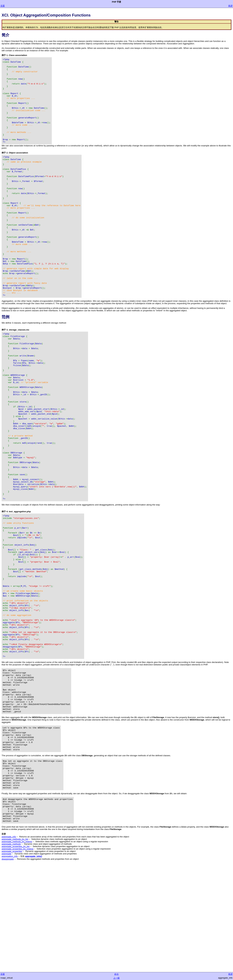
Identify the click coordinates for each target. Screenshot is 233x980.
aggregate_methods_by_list (15, 946)
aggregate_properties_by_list (16, 954)
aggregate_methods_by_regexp (17, 949)
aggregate (6, 961)
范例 (6, 362)
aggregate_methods (11, 951)
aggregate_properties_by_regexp (17, 956)
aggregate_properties (12, 958)
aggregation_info (10, 963)
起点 (116, 974)
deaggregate (8, 966)
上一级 (116, 978)
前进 (230, 6)
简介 (6, 35)
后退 (3, 6)
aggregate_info (9, 944)
